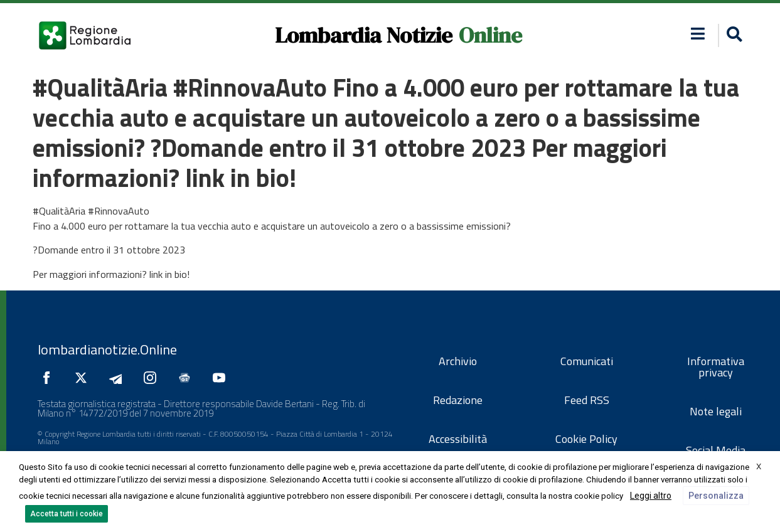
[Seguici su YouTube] (222, 378)
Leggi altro (651, 496)
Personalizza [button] (716, 496)
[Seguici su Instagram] (153, 378)
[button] (697, 34)
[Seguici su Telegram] (119, 378)
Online (490, 35)
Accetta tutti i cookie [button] (67, 514)
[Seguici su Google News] (188, 378)
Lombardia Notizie (364, 35)
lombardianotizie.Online (107, 349)
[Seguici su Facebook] (50, 378)
